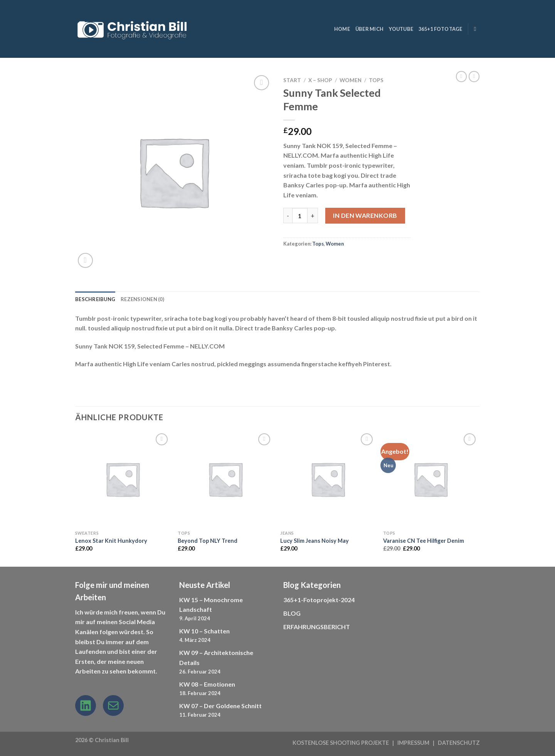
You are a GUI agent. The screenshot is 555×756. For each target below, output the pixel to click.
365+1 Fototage (441, 29)
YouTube (401, 29)
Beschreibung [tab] (95, 299)
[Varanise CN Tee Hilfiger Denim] (431, 479)
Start (292, 80)
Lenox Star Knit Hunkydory (111, 541)
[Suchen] (477, 29)
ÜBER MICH (369, 29)
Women (351, 80)
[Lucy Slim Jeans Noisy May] (328, 479)
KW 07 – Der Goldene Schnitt (220, 706)
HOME (342, 29)
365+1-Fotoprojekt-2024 (319, 600)
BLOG (292, 613)
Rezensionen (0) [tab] (142, 299)
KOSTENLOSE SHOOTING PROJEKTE (341, 743)
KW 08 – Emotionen (207, 684)
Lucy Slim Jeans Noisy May (314, 541)
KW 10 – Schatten (204, 631)
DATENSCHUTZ (459, 743)
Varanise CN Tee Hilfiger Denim (424, 541)
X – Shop (320, 80)
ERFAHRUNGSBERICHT (317, 627)
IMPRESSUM (413, 743)
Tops (376, 80)
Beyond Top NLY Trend (208, 541)
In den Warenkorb (365, 215)
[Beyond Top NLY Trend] (225, 479)
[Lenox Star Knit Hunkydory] (123, 479)
